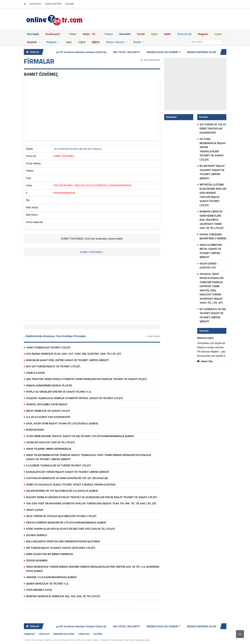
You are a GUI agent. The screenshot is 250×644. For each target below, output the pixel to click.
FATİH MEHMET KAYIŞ (39, 590)
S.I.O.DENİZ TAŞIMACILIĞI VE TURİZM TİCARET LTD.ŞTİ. (59, 466)
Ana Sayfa (33, 34)
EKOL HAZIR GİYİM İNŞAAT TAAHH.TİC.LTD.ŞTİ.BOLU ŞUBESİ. (62, 424)
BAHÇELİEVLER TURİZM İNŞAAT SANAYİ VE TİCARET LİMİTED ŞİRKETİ (68, 472)
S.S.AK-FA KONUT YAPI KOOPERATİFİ (48, 417)
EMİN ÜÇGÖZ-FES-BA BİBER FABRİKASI (50, 554)
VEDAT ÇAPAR (35, 510)
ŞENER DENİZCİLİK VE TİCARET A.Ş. (48, 584)
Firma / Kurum (117, 43)
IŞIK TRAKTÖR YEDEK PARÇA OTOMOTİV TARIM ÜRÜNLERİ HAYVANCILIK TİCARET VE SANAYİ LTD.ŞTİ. (87, 379)
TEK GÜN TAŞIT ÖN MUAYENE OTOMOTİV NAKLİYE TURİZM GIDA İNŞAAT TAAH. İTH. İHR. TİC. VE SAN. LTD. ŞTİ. (92, 504)
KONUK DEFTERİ (53, 4)
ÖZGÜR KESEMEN (37, 561)
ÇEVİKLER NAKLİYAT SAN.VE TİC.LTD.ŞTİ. (51, 442)
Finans (109, 34)
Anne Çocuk (184, 34)
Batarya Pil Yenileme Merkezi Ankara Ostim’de (79, 52)
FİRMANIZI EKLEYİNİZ (64, 634)
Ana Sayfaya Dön (150, 60)
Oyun (155, 34)
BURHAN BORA (35, 430)
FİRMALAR (39, 61)
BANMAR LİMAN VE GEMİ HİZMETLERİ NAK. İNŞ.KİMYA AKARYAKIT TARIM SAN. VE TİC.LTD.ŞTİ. (212, 220)
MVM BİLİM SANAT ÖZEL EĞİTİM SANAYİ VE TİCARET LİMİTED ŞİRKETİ (68, 360)
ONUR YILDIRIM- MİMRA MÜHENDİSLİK (49, 449)
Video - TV (91, 35)
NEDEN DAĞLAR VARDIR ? (165, 52)
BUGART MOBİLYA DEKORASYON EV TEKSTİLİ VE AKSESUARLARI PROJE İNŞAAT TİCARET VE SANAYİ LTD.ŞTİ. (92, 497)
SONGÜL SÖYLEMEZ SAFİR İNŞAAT (47, 404)
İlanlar (139, 43)
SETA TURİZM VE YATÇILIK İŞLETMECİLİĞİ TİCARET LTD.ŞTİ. (62, 516)
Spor (69, 42)
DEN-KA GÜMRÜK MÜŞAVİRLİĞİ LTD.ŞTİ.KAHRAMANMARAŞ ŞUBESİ (66, 523)
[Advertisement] (92, 111)
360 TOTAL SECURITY (128, 52)
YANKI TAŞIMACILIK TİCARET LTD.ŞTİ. (49, 348)
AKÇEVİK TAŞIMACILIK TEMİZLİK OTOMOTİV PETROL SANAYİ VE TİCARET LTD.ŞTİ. (75, 398)
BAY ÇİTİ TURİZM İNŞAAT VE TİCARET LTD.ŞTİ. (54, 367)
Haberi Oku (205, 361)
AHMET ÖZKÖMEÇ (91, 252)
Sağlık (82, 42)
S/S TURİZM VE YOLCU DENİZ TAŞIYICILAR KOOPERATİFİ (213, 129)
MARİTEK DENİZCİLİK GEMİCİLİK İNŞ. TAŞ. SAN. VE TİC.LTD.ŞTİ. (64, 596)
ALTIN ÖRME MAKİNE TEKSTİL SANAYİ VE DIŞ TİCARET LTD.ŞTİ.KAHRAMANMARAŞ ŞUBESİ (80, 436)
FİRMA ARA (84, 634)
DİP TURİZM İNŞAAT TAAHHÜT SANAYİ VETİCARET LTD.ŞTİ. (61, 548)
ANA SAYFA (35, 4)
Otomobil (125, 34)
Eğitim (96, 42)
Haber (73, 34)
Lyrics (218, 34)
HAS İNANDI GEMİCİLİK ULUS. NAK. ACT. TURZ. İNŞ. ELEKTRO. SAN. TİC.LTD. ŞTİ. (74, 354)
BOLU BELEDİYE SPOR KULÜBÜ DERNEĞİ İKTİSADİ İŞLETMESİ (63, 542)
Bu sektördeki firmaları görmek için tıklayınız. (78, 149)
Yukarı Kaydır (152, 336)
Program (53, 43)
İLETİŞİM (70, 4)
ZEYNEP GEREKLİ (37, 535)
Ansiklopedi (54, 35)
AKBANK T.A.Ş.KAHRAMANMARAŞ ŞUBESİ (51, 577)
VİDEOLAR (44, 634)
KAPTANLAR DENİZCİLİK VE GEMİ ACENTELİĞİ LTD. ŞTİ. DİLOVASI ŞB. (67, 478)
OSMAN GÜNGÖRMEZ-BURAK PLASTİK (49, 386)
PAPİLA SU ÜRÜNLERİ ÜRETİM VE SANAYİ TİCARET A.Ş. (59, 392)
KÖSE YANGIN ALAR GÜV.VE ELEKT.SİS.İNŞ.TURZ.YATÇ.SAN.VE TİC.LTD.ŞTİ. (71, 529)
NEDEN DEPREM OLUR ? (204, 52)
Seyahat (33, 43)
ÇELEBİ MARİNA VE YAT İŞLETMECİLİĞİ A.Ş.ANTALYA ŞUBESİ (62, 491)
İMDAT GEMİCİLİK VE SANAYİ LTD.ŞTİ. (48, 411)
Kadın (167, 34)
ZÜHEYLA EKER (36, 373)
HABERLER (29, 634)
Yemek (141, 34)
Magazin (203, 34)
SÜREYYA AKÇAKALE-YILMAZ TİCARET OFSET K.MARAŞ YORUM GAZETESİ (71, 485)
